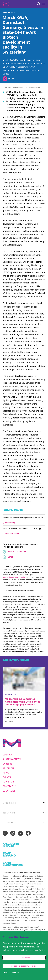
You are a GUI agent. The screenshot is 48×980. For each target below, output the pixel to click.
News (6, 773)
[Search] (39, 4)
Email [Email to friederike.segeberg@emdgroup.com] (11, 557)
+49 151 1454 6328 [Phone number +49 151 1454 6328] (17, 552)
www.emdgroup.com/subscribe (14, 577)
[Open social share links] (5, 79)
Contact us (10, 786)
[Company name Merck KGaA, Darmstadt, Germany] (6, 4)
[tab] (24, 803)
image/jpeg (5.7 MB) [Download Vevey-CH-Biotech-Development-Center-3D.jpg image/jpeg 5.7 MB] (11, 534)
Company (8, 755)
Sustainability (12, 759)
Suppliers (9, 782)
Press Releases (9, 12)
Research (8, 768)
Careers (7, 764)
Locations (9, 791)
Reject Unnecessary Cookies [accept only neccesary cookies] (24, 966)
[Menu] (44, 4)
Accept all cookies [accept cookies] (24, 958)
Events (7, 777)
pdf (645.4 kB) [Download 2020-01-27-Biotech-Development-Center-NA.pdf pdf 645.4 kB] (9, 523)
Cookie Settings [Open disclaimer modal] (9, 973)
